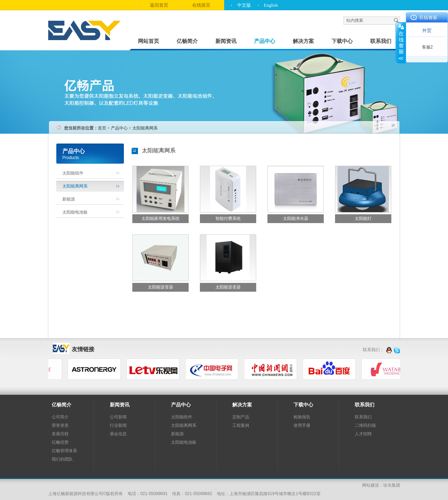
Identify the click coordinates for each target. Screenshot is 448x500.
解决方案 (303, 41)
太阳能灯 (363, 219)
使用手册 (302, 425)
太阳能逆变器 (160, 287)
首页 (102, 128)
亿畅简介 (187, 41)
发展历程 (60, 434)
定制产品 (241, 417)
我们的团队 (62, 459)
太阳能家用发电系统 (160, 219)
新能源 (69, 199)
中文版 (244, 5)
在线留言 (201, 5)
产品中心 (265, 41)
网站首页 (149, 41)
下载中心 (342, 41)
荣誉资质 (60, 425)
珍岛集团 (392, 485)
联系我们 (381, 41)
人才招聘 (363, 434)
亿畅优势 (60, 442)
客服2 (427, 47)
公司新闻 (118, 417)
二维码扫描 (365, 425)
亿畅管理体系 (64, 451)
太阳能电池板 (75, 212)
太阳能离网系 (75, 186)
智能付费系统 (228, 219)
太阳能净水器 (296, 219)
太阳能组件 (73, 173)
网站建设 (371, 485)
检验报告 (302, 417)
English (271, 5)
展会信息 (118, 434)
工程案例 (241, 425)
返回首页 (159, 5)
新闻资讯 (226, 41)
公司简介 (60, 417)
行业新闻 (118, 425)
